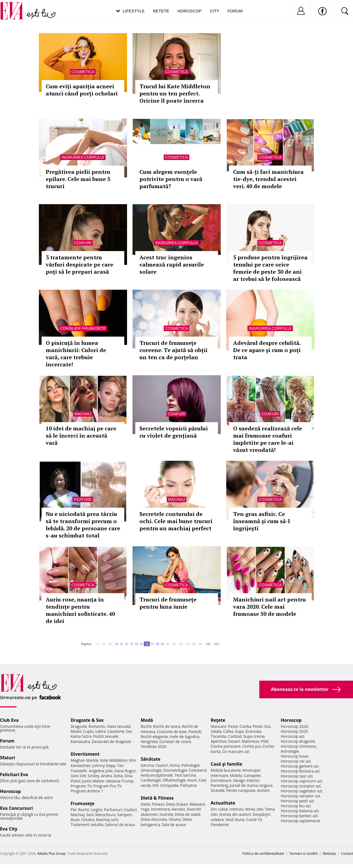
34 (136, 644)
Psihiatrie (189, 785)
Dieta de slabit (188, 814)
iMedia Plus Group (51, 854)
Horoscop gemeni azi (300, 766)
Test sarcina (185, 775)
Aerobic (179, 809)
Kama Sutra (81, 736)
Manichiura (105, 815)
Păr (74, 810)
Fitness (158, 804)
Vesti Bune (235, 820)
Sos (267, 726)
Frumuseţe (83, 803)
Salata (216, 731)
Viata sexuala (119, 726)
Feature (83, 499)
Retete (161, 11)
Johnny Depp (104, 766)
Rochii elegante (154, 737)
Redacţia (329, 854)
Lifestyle (134, 11)
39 (162, 644)
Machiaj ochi (107, 820)
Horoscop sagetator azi (301, 791)
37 (152, 644)
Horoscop (190, 11)
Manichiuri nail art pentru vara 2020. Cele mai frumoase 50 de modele (270, 607)
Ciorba (245, 726)
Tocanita (219, 736)
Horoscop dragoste (298, 741)
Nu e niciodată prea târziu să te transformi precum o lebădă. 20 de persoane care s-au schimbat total (83, 525)
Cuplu (88, 731)
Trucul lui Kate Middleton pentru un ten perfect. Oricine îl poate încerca (175, 93)
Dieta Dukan (177, 804)
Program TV (81, 786)
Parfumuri (113, 810)
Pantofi (195, 732)
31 (122, 644)
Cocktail (235, 736)
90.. (201, 644)
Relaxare (197, 804)
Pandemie (220, 825)
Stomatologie (175, 770)
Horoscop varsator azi (300, 796)
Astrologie (290, 751)
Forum (235, 11)
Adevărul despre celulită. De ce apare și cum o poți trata (267, 350)
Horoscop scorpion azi (301, 786)
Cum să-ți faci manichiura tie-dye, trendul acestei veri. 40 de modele (268, 179)
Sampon (125, 815)
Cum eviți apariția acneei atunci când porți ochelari (82, 90)
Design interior (246, 780)
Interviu (236, 809)
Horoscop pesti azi (297, 801)
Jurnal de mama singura (251, 785)
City (214, 11)
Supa (240, 731)
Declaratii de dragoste (111, 741)
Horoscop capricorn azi (301, 781)
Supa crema (254, 736)
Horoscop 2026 (294, 726)
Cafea (228, 731)
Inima (175, 765)
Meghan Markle (85, 760)
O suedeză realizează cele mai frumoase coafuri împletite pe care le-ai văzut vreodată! (268, 439)
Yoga (145, 809)
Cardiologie (151, 780)
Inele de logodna (184, 737)
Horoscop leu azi (296, 806)
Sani (90, 815)
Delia (118, 776)
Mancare (219, 726)
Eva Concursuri (16, 808)
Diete (145, 804)
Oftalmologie (174, 780)
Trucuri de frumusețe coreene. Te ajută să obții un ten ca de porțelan (173, 350)
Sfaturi (7, 758)
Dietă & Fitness (157, 798)
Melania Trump (120, 781)
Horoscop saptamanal (301, 821)
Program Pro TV (107, 786)
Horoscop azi (293, 736)
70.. (188, 644)
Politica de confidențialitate (263, 854)
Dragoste (79, 726)
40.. (168, 644)
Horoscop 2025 (294, 731)
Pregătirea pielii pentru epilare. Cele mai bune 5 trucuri (78, 179)
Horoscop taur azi (297, 776)
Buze (75, 820)
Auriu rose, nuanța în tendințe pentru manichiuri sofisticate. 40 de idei (80, 610)
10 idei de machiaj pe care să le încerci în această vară (81, 436)
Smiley (94, 776)
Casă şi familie (227, 764)
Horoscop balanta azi (300, 811)
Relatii (76, 731)
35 (141, 644)
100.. (209, 644)
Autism (263, 790)
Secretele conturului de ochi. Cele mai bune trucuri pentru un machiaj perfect (176, 521)
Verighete (149, 741)
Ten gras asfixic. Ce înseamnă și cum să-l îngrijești (262, 521)
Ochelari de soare (175, 741)
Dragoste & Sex (87, 720)
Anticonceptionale (157, 775)
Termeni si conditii (304, 854)
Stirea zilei (254, 809)
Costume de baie (172, 732)
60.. (181, 644)
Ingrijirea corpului (83, 157)
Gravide (218, 790)
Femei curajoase (241, 790)
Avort (192, 780)
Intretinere (161, 809)
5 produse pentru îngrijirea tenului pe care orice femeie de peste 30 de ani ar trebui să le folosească (270, 268)
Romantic (97, 726)
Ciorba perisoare (226, 746)
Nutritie (166, 814)
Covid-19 (254, 820)
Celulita (88, 820)
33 (131, 644)
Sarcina (147, 765)
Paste (233, 726)
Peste (258, 726)
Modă (147, 720)
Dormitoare (221, 780)
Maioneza (250, 741)
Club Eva (9, 720)
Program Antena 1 (87, 791)
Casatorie (116, 731)
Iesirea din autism (235, 814)
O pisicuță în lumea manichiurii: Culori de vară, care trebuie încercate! (76, 354)
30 (117, 644)
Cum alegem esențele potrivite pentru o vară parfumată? (171, 179)
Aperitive (219, 741)
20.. (111, 644)
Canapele (252, 775)
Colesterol (198, 770)
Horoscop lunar (295, 756)
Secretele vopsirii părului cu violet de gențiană (174, 432)
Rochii (84, 810)
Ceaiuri (162, 765)
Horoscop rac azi (296, 761)
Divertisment (85, 754)
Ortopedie (169, 785)
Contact (347, 854)
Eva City (9, 829)
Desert (234, 741)
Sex (129, 731)
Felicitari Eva (14, 774)
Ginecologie (151, 770)
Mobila (236, 775)
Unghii (96, 810)
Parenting (219, 785)
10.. (104, 644)
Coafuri (83, 243)
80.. (195, 644)
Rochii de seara (167, 726)
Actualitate (223, 803)
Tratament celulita (87, 825)
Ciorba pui (251, 746)
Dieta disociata (154, 819)
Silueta (175, 819)
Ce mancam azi (236, 751)
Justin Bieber (93, 781)
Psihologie (191, 765)
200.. (217, 644)
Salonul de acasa (120, 825)
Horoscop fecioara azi (300, 771)
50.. (175, 644)
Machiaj (83, 414)
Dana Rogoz (125, 771)
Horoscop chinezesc (299, 746)
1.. (98, 644)
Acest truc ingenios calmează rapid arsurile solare (172, 264)
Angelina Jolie (101, 771)
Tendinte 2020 (153, 746)
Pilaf (265, 741)
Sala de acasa (174, 825)
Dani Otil (78, 776)
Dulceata (253, 731)
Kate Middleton (114, 760)
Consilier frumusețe (83, 328)
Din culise (219, 809)
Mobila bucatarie (226, 770)
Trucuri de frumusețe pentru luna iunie (168, 603)
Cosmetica (83, 72)
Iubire (101, 731)
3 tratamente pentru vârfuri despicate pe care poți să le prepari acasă (80, 264)
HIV (156, 785)
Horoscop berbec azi (299, 816)
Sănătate (150, 759)
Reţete (218, 720)
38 (157, 644)
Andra (107, 776)
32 (126, 644)
